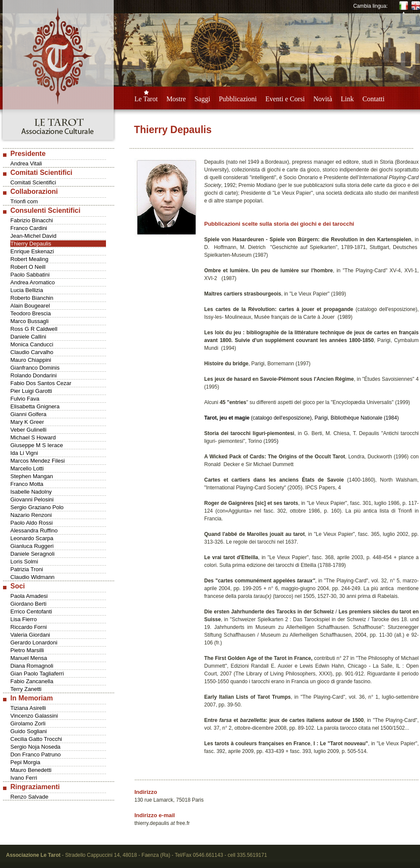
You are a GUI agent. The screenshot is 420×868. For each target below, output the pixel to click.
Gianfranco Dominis (35, 368)
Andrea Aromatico (33, 282)
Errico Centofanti (31, 611)
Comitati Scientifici (33, 182)
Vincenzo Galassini (34, 716)
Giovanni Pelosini (32, 499)
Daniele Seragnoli (33, 554)
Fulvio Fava (25, 399)
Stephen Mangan (32, 476)
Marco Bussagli (30, 321)
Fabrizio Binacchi (32, 220)
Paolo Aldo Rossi (31, 523)
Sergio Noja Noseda (35, 747)
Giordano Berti (28, 604)
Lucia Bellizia (27, 290)
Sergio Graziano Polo (37, 507)
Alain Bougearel (30, 306)
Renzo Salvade (29, 797)
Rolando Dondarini (34, 375)
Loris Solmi (24, 562)
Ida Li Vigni (24, 453)
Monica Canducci (32, 344)
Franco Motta (27, 484)
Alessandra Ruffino (34, 530)
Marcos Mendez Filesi (37, 461)
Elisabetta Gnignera (35, 406)
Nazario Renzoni (31, 515)
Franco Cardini (29, 228)
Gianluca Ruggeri (32, 546)
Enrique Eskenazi (32, 251)
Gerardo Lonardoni (34, 642)
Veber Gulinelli (28, 430)
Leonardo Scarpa (32, 538)
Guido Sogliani (29, 731)
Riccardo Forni (29, 627)
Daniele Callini (28, 337)
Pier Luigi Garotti (31, 391)
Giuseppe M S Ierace (37, 445)
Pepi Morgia (25, 762)
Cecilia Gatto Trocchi (36, 739)
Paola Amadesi (29, 596)
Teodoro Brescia (31, 313)
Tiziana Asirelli (28, 708)
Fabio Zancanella (32, 681)
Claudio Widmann (33, 577)
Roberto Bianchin (32, 298)
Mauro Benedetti (31, 770)
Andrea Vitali (26, 163)
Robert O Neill (28, 267)
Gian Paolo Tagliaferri (37, 674)
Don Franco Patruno (36, 754)
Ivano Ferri (24, 778)
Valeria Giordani (30, 635)
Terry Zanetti (26, 689)
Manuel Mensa (29, 658)
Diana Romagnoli (32, 666)
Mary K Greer (27, 422)
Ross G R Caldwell (34, 329)
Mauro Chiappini (31, 360)
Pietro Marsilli (27, 650)
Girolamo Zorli (28, 723)
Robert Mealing (29, 259)
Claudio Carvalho (32, 352)
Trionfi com (24, 201)
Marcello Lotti (27, 468)
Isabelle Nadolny (31, 492)
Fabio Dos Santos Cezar (41, 383)
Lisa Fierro (23, 619)
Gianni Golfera (28, 414)
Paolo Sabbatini (30, 275)
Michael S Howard (33, 437)
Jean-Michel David (33, 236)
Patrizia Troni (27, 569)
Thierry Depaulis (31, 244)
